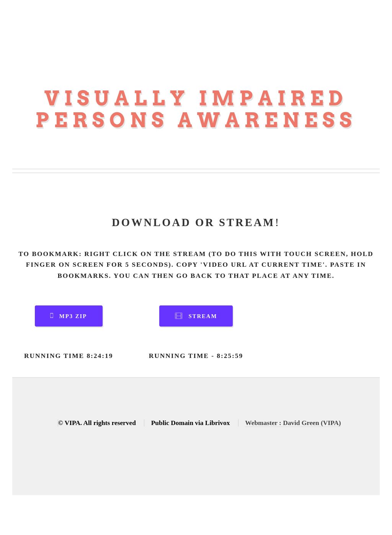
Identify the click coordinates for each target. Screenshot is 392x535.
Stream (203, 316)
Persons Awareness (196, 120)
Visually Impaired (196, 98)
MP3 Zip (73, 316)
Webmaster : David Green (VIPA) (293, 423)
